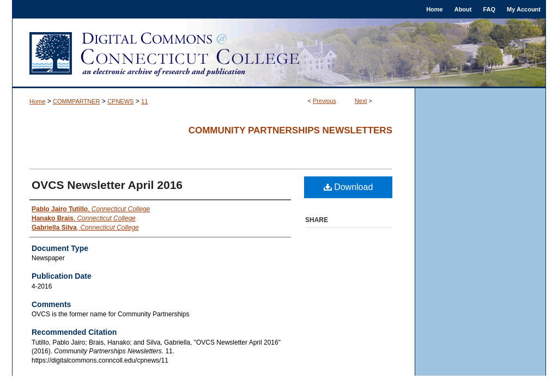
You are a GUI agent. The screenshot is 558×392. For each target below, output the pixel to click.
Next (361, 101)
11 (144, 101)
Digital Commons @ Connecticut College (279, 53)
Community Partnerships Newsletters (290, 130)
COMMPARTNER (76, 101)
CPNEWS (120, 101)
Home (37, 101)
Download (348, 187)
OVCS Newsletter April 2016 (107, 185)
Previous (325, 101)
